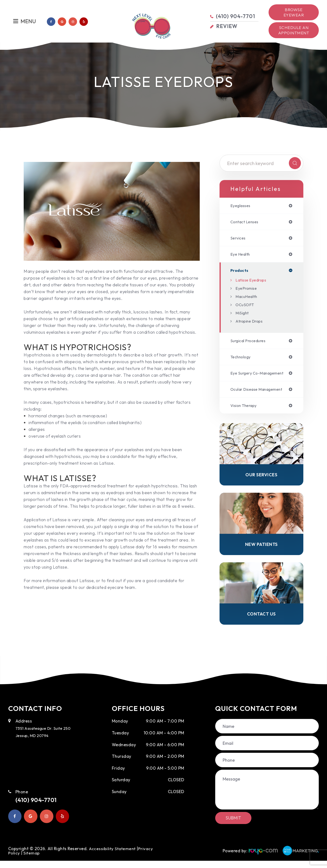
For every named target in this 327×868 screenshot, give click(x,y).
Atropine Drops (251, 323)
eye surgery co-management (261, 376)
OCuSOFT (246, 307)
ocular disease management (260, 393)
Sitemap (32, 860)
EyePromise (247, 291)
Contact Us (261, 621)
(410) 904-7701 (40, 808)
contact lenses (247, 223)
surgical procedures (251, 343)
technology (242, 360)
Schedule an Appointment (294, 30)
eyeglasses (242, 206)
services (239, 239)
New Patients (261, 550)
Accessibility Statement (113, 856)
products (240, 273)
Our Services (261, 480)
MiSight (243, 315)
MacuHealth (248, 299)
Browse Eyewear (294, 12)
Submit (233, 825)
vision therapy (246, 410)
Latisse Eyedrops (253, 282)
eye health (242, 256)
